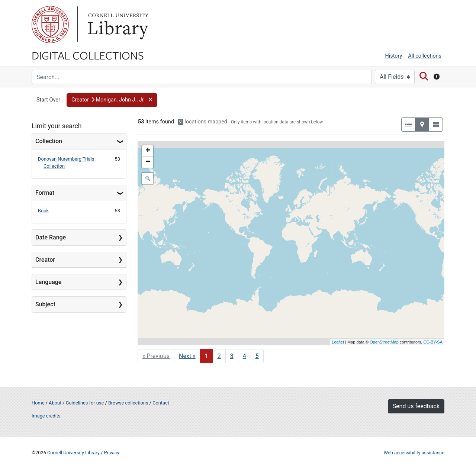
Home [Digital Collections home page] (38, 403)
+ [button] (148, 151)
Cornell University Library (73, 453)
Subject (45, 304)
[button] (112, 100)
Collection (49, 141)
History (394, 56)
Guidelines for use (85, 403)
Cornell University (50, 25)
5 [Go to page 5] (257, 356)
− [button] (148, 162)
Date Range (51, 237)
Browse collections (128, 403)
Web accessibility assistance (414, 453)
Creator (45, 260)
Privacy (111, 453)
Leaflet (338, 342)
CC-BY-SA (433, 342)
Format (45, 193)
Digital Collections (88, 55)
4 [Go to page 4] (245, 356)
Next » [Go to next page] (187, 356)
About (55, 403)
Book (43, 211)
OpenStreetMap (384, 342)
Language (48, 282)
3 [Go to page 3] (232, 356)
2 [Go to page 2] (219, 356)
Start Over (48, 100)
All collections (425, 56)
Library (117, 25)
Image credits (46, 416)
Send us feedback (416, 406)
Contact (161, 403)
